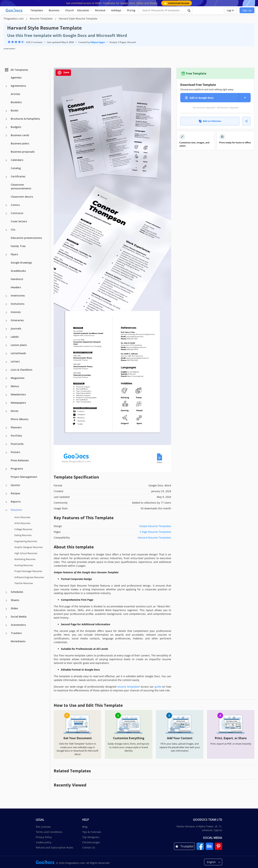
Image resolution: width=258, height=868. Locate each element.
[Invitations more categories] (6, 304)
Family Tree (18, 246)
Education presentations (26, 238)
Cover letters (19, 221)
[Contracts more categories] (6, 214)
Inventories (18, 296)
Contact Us (89, 847)
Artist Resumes (22, 523)
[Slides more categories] (6, 609)
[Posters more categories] (6, 453)
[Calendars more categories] (6, 160)
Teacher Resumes (24, 583)
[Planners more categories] (6, 428)
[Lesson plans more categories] (6, 345)
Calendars (17, 160)
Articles (15, 94)
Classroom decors (22, 197)
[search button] (189, 10)
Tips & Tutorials (92, 832)
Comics (15, 205)
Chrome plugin (91, 842)
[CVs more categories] (6, 230)
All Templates (16, 70)
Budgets (16, 127)
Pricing (131, 10)
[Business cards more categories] (6, 136)
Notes (15, 411)
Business (54, 10)
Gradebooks (18, 271)
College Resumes (23, 529)
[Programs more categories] (6, 469)
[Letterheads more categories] (6, 354)
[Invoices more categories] (6, 312)
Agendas (16, 77)
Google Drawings (21, 263)
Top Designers (91, 837)
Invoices (16, 312)
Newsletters (18, 394)
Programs (17, 469)
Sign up (247, 10)
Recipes (15, 493)
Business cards (20, 135)
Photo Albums (20, 419)
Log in (230, 10)
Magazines (18, 378)
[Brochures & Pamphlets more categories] (6, 119)
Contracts (17, 213)
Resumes (16, 510)
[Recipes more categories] (6, 494)
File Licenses (43, 827)
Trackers (16, 633)
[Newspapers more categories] (6, 403)
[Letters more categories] (6, 362)
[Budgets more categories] (6, 127)
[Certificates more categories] (6, 177)
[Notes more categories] (6, 411)
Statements (18, 625)
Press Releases (20, 460)
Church (70, 10)
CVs (13, 230)
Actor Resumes (22, 517)
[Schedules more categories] (6, 592)
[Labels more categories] (6, 337)
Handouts (17, 279)
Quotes (15, 485)
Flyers (14, 254)
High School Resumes (26, 553)
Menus (15, 386)
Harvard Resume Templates (154, 538)
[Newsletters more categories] (6, 395)
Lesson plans (19, 345)
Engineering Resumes (26, 541)
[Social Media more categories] (6, 617)
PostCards (17, 444)
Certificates (18, 176)
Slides (14, 608)
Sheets (15, 600)
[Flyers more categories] (6, 255)
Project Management (24, 477)
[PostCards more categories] (6, 444)
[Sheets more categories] (6, 601)
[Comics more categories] (6, 205)
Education (83, 10)
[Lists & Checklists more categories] (6, 370)
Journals (16, 328)
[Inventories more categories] (6, 296)
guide (158, 687)
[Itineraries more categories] (6, 321)
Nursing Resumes (24, 565)
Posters (15, 452)
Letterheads (18, 353)
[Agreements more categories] (6, 86)
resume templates (128, 687)
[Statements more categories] (6, 625)
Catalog (16, 168)
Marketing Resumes (25, 559)
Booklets (16, 102)
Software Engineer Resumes (29, 577)
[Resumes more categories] (6, 510)
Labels (15, 337)
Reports (16, 502)
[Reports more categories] (6, 502)
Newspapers (18, 403)
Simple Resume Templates (155, 526)
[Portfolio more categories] (6, 436)
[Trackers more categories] (6, 633)
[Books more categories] (6, 111)
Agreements (18, 86)
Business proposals (23, 152)
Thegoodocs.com (14, 19)
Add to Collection (210, 121)
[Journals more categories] (6, 329)
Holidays (116, 10)
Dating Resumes (23, 535)
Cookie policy (44, 842)
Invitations (18, 304)
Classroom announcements (21, 186)
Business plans (20, 143)
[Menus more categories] (6, 387)
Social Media (19, 617)
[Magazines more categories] (6, 378)
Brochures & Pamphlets (25, 119)
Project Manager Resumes (28, 571)
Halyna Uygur (98, 42)
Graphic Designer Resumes (28, 547)
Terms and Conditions (49, 832)
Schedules (17, 592)
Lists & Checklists (21, 370)
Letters (15, 361)
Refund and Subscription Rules (55, 847)
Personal (100, 10)
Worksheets (18, 641)
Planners (16, 427)
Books (15, 110)
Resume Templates (42, 19)
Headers (16, 287)
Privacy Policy (44, 837)
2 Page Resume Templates (155, 532)
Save (63, 73)
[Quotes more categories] (6, 486)
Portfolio (16, 436)
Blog (85, 827)
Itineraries (17, 320)
